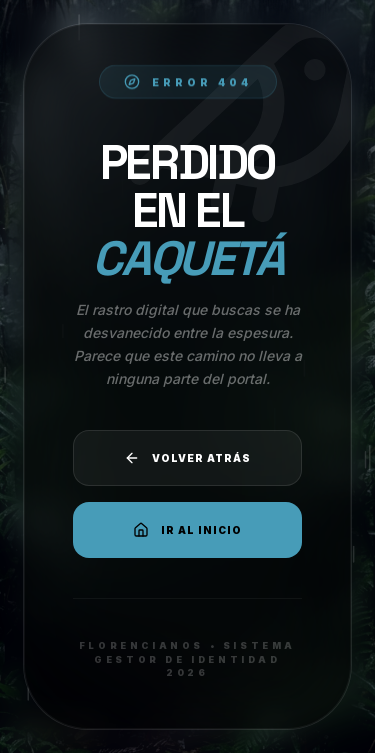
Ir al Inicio (187, 530)
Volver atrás (187, 458)
